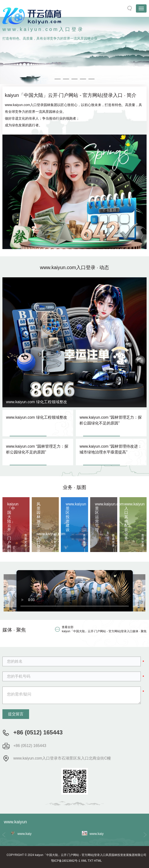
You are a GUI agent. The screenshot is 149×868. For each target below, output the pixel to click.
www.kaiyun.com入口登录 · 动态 (75, 267)
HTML (98, 861)
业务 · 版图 (74, 487)
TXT (90, 861)
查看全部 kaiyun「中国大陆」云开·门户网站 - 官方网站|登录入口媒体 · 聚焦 (104, 629)
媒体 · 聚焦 (14, 630)
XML (84, 861)
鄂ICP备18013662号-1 (66, 861)
